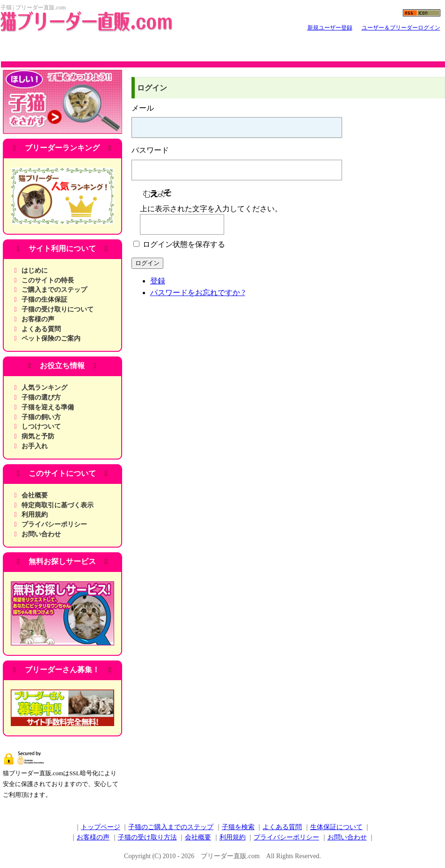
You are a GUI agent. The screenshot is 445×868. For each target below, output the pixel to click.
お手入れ (35, 446)
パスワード (150, 150)
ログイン (147, 263)
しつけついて (41, 427)
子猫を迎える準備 (48, 407)
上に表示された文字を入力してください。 (211, 209)
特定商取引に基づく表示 (58, 505)
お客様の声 (38, 319)
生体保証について (336, 827)
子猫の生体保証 (44, 300)
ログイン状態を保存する (184, 244)
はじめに (35, 271)
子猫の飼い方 (41, 417)
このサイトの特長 (48, 280)
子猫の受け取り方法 (147, 837)
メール (143, 108)
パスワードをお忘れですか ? (198, 293)
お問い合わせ (41, 534)
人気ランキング (44, 388)
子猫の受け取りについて (58, 309)
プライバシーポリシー (54, 524)
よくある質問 (41, 329)
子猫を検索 (238, 827)
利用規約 (35, 515)
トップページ (101, 827)
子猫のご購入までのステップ (171, 827)
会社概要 (35, 495)
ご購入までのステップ (54, 290)
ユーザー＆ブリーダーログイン (401, 28)
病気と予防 (38, 436)
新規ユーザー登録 (330, 28)
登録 (158, 281)
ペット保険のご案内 (51, 338)
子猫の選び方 (41, 397)
